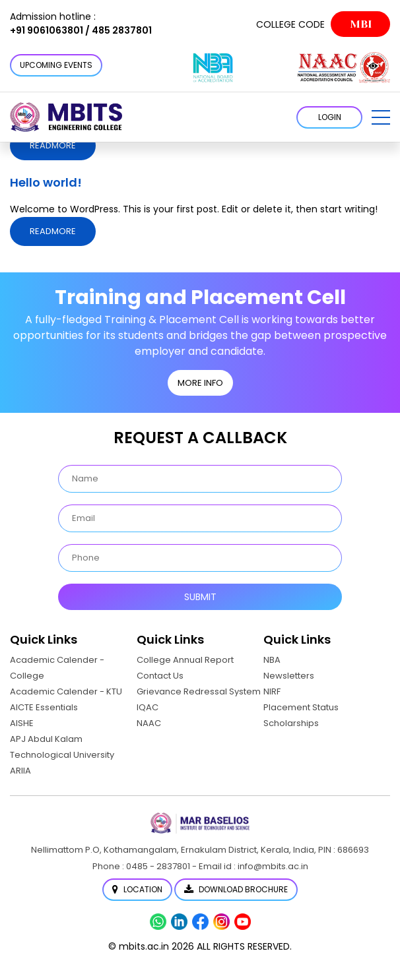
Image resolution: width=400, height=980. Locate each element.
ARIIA (20, 771)
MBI (361, 24)
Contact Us (160, 676)
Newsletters (289, 676)
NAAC (149, 723)
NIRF (272, 691)
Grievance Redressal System (199, 691)
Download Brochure (236, 889)
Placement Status (301, 707)
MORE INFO (200, 383)
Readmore (53, 145)
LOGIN (330, 117)
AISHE (22, 723)
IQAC (148, 707)
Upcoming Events (56, 65)
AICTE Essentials (44, 707)
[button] (381, 117)
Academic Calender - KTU (66, 691)
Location (137, 889)
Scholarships (291, 723)
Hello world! (46, 182)
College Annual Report (185, 660)
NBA (272, 660)
